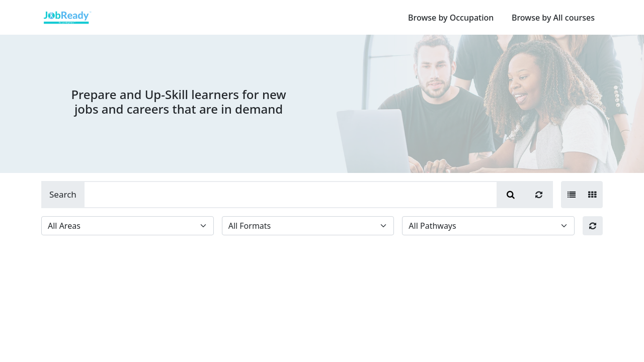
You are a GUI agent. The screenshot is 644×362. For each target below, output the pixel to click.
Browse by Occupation (451, 18)
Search (63, 194)
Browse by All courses (553, 18)
